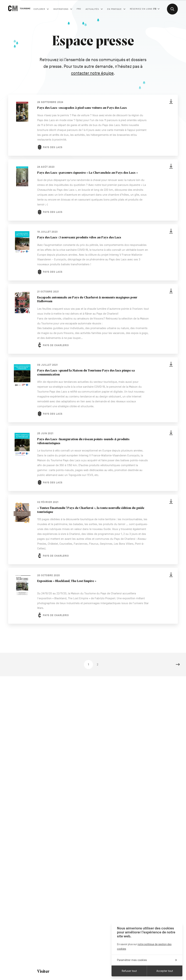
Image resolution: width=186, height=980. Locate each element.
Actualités (94, 9)
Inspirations (63, 9)
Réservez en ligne (141, 9)
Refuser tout (129, 971)
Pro (79, 9)
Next (178, 665)
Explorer (41, 9)
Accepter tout (165, 971)
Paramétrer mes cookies (147, 960)
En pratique (116, 9)
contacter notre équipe (92, 73)
